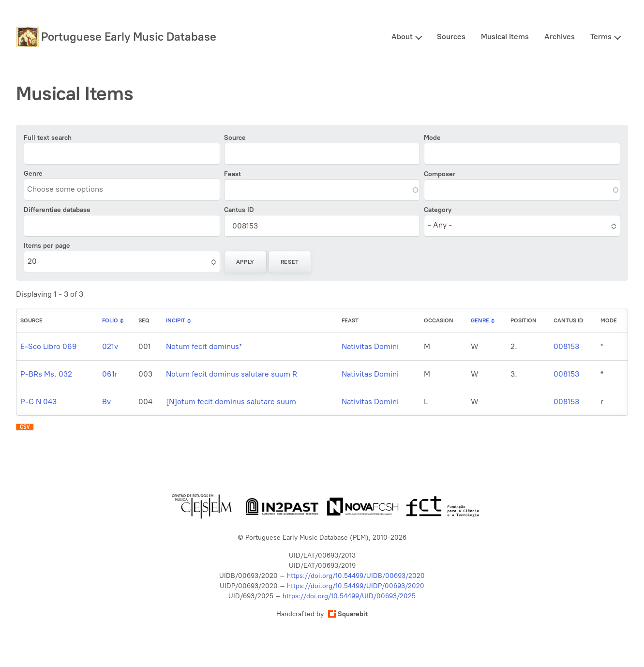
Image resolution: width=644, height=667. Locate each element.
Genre (33, 174)
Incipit (176, 320)
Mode (432, 138)
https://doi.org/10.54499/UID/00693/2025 (349, 596)
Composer (440, 174)
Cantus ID (239, 210)
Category (438, 210)
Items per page (47, 246)
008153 (566, 346)
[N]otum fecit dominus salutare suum (231, 402)
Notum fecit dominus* (204, 346)
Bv (106, 402)
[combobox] (71, 189)
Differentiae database (57, 210)
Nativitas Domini (370, 346)
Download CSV (25, 429)
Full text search (48, 138)
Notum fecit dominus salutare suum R (232, 374)
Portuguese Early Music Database (129, 37)
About (402, 37)
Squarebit (348, 614)
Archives (560, 37)
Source (235, 138)
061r (110, 374)
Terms (601, 37)
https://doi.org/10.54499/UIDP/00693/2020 (356, 586)
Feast (232, 174)
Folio (110, 320)
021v (110, 346)
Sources (451, 37)
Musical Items (505, 37)
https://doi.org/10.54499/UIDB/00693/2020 (356, 576)
